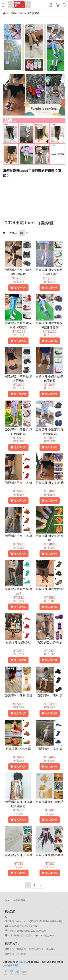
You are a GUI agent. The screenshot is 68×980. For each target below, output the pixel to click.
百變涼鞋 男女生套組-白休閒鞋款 (50, 272)
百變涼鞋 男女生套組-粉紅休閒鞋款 (18, 325)
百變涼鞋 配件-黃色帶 (50, 802)
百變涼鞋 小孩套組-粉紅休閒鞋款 (18, 432)
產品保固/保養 (36, 949)
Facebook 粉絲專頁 (15, 900)
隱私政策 (51, 949)
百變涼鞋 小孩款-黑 (50, 695)
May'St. (23, 962)
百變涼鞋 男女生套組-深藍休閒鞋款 (50, 325)
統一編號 (21, 954)
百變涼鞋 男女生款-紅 (18, 483)
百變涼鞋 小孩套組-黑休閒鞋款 (18, 378)
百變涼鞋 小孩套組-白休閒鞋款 (50, 378)
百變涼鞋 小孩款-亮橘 (18, 695)
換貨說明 (21, 949)
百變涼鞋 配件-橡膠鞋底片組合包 (18, 804)
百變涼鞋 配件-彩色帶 (50, 855)
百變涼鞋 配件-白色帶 (18, 855)
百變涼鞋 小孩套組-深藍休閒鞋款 (50, 432)
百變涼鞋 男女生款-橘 (18, 536)
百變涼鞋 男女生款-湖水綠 (18, 591)
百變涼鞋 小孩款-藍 (50, 749)
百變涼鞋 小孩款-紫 (50, 642)
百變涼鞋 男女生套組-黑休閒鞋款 (18, 272)
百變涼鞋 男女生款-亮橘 (50, 538)
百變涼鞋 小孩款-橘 (18, 749)
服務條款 (9, 954)
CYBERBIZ (12, 965)
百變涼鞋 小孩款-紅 (18, 642)
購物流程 (9, 949)
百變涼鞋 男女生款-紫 (50, 483)
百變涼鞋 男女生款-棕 (50, 589)
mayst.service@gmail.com (24, 926)
